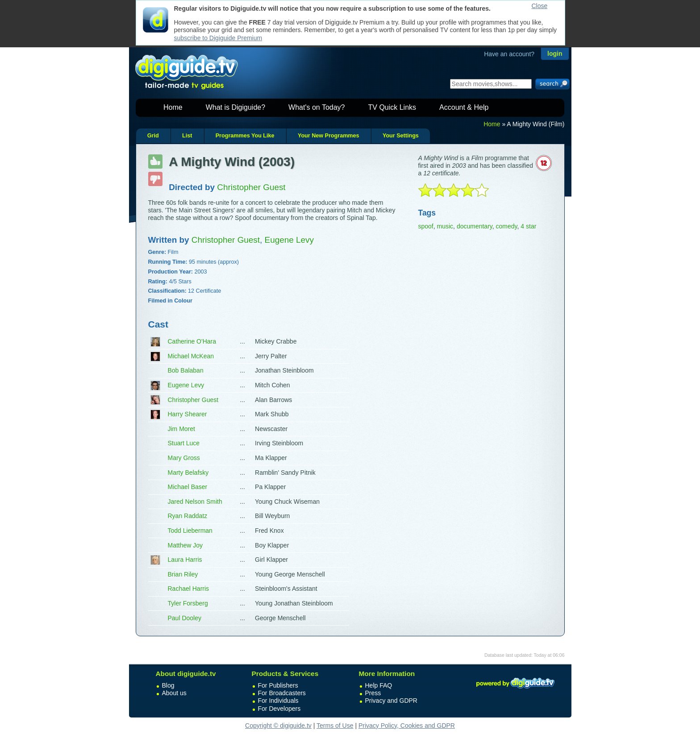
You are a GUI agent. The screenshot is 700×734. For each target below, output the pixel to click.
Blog (168, 685)
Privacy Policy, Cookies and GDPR (407, 726)
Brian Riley (183, 574)
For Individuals (278, 701)
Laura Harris (185, 560)
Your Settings (401, 136)
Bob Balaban (186, 370)
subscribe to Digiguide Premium (218, 38)
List (187, 136)
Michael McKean (191, 356)
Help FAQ (379, 685)
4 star (528, 226)
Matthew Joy (185, 545)
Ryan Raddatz (188, 516)
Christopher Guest (193, 400)
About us (174, 693)
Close (540, 6)
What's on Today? (317, 107)
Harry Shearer (187, 414)
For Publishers (278, 685)
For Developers (279, 709)
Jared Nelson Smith (195, 502)
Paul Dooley (185, 618)
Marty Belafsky (188, 473)
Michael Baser (188, 487)
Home (173, 107)
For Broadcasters (282, 693)
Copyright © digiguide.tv (278, 726)
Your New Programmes (329, 136)
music (445, 226)
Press (373, 693)
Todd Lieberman (190, 531)
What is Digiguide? (235, 107)
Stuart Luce (184, 443)
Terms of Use (335, 726)
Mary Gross (184, 458)
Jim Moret (181, 429)
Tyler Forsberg (188, 603)
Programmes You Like (245, 136)
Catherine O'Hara (192, 341)
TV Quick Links (392, 107)
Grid (153, 136)
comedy (507, 226)
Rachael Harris (189, 589)
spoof (426, 226)
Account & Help (464, 107)
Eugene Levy (186, 385)
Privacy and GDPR (391, 701)
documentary (475, 226)
